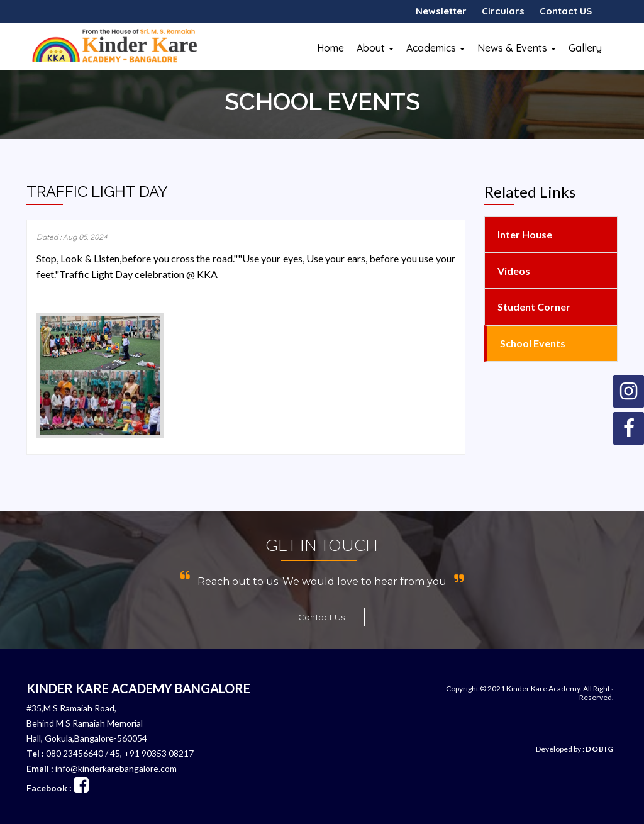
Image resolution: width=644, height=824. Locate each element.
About (375, 48)
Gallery (585, 48)
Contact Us (322, 617)
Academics (436, 48)
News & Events (517, 48)
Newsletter (441, 11)
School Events (532, 343)
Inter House (524, 234)
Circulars (503, 11)
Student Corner (533, 307)
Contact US (566, 11)
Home (330, 48)
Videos (513, 271)
